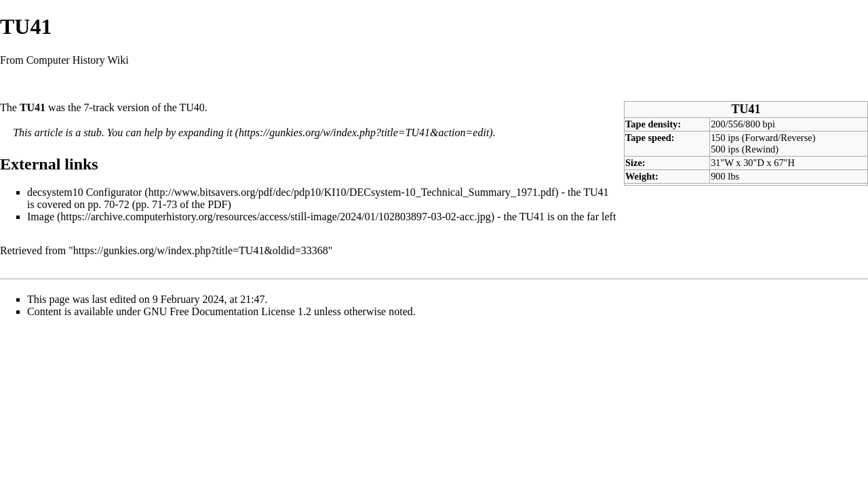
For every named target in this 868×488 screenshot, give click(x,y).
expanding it (205, 133)
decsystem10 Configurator (84, 192)
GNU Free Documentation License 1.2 (228, 311)
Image (41, 217)
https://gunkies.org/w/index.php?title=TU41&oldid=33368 (201, 250)
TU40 (192, 107)
